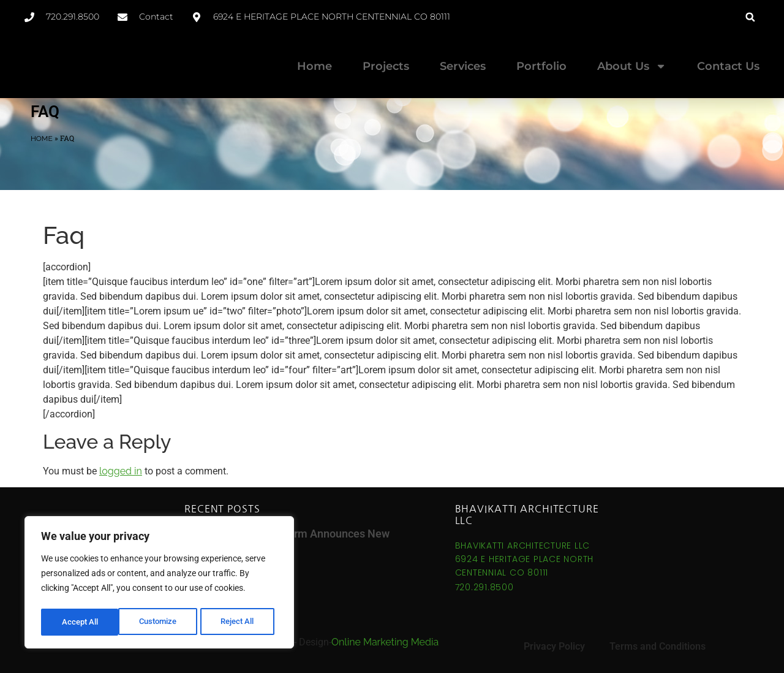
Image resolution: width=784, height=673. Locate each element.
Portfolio (541, 66)
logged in (121, 471)
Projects (386, 66)
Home (315, 66)
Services (463, 66)
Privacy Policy (554, 646)
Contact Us (728, 66)
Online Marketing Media (385, 642)
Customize (80, 622)
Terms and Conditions (658, 646)
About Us (632, 66)
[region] (159, 584)
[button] (750, 17)
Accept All (240, 622)
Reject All (161, 622)
